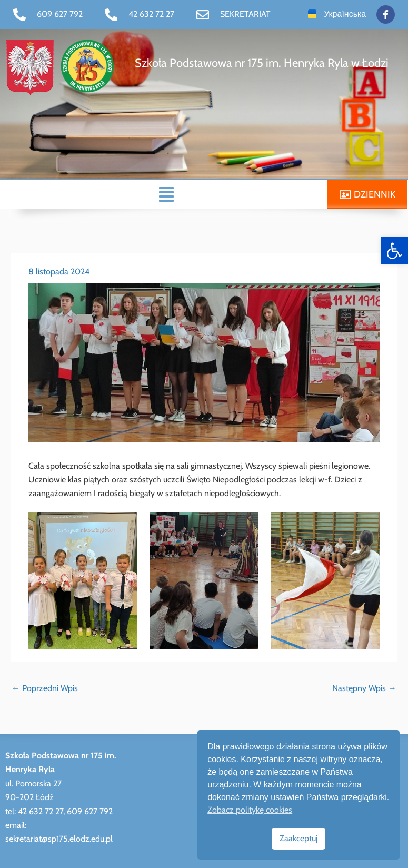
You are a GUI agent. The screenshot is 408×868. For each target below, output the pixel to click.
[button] (166, 194)
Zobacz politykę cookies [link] (250, 810)
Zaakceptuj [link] (298, 838)
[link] (394, 251)
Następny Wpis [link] (364, 688)
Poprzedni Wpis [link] (45, 688)
